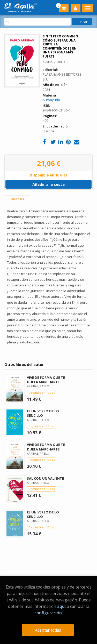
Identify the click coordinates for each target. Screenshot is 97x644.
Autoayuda (51, 100)
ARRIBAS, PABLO (54, 62)
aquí (61, 606)
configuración (48, 613)
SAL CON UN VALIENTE (45, 478)
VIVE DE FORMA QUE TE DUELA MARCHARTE (46, 380)
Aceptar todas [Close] (48, 630)
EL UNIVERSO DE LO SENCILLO (43, 413)
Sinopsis (17, 199)
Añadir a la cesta (48, 184)
